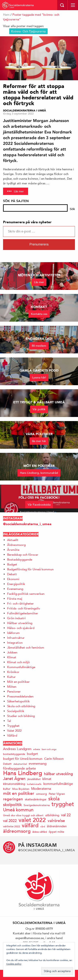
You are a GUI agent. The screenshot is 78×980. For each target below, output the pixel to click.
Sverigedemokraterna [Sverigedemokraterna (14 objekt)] (37, 805)
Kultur (11, 677)
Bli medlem (39, 346)
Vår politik (39, 409)
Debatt (12, 574)
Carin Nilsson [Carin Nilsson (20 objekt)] (54, 759)
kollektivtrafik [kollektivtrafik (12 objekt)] (34, 784)
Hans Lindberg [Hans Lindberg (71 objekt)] (23, 773)
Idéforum (13, 633)
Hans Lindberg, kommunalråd (39, 473)
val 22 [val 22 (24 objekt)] (66, 815)
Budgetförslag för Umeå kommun (30, 569)
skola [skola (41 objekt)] (54, 799)
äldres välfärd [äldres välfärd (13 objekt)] (40, 832)
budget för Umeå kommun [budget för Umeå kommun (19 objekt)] (23, 759)
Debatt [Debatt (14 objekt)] (7, 764)
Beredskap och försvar (23, 555)
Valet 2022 (14, 731)
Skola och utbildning (21, 706)
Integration (15, 643)
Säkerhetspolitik (18, 701)
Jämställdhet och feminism (26, 647)
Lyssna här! (39, 377)
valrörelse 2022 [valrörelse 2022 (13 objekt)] (12, 826)
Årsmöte (13, 550)
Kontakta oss (39, 314)
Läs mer (19, 191)
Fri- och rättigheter (20, 603)
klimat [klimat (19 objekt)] (47, 779)
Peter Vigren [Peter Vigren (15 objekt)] (57, 794)
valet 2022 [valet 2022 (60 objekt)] (32, 820)
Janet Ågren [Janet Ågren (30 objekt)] (14, 779)
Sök (72, 209)
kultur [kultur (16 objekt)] (7, 789)
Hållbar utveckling (20, 623)
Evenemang (15, 589)
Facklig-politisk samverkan (26, 594)
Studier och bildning (21, 716)
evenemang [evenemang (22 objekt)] (38, 764)
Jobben (12, 652)
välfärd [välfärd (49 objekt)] (30, 825)
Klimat (12, 657)
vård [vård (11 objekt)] (43, 826)
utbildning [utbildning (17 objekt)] (52, 815)
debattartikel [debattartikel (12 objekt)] (20, 764)
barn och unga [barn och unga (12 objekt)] (49, 749)
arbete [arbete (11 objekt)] (37, 749)
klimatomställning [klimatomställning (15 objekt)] (14, 784)
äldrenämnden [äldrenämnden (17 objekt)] (57, 826)
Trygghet (13, 726)
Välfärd (12, 735)
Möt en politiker (18, 682)
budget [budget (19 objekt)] (32, 754)
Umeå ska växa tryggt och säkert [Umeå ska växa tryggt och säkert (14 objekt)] (23, 815)
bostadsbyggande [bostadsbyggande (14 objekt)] (14, 754)
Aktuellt (13, 540)
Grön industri (16, 618)
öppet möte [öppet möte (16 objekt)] (56, 832)
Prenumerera (39, 244)
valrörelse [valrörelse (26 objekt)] (56, 821)
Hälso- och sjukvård (21, 628)
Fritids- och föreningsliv (24, 608)
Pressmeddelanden (20, 696)
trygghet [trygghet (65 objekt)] (63, 804)
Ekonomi (13, 579)
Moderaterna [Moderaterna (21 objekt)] (41, 789)
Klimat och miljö (18, 662)
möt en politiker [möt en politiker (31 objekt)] (19, 794)
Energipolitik (16, 584)
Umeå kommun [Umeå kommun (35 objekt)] (18, 810)
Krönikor (13, 672)
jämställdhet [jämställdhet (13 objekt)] (34, 779)
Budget (12, 564)
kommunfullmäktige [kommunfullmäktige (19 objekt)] (58, 784)
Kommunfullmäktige (21, 667)
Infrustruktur (16, 638)
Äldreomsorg (16, 545)
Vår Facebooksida (39, 505)
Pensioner (14, 691)
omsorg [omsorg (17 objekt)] (41, 794)
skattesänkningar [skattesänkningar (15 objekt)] (36, 799)
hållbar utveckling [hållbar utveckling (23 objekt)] (58, 774)
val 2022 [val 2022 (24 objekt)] (10, 821)
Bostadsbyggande (20, 559)
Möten (12, 687)
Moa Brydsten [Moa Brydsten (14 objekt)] (21, 789)
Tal (9, 721)
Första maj (15, 599)
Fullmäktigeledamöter (23, 613)
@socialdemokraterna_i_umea (27, 524)
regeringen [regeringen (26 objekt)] (13, 799)
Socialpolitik (16, 711)
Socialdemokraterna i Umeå (25, 111)
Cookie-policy (14, 964)
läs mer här (39, 441)
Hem (6, 15)
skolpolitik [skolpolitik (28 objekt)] (12, 805)
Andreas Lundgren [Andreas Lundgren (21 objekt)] (17, 749)
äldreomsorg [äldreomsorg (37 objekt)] (17, 831)
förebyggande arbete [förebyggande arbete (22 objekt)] (19, 768)
